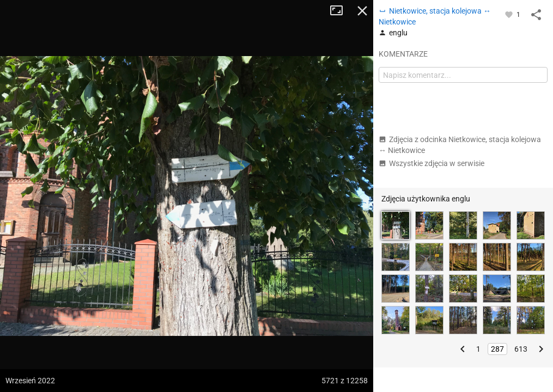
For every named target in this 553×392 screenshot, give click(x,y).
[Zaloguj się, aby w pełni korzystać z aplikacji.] (510, 14)
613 (521, 349)
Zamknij (362, 11)
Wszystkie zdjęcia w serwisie (432, 163)
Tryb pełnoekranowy (341, 11)
